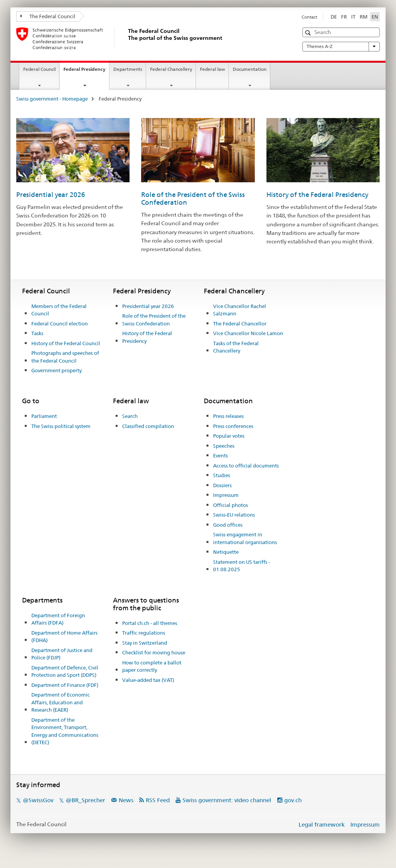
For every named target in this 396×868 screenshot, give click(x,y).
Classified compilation (148, 426)
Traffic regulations (144, 633)
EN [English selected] (375, 17)
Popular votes (229, 436)
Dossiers (222, 485)
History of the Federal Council (66, 343)
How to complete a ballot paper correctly (152, 666)
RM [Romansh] (364, 17)
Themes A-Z (341, 46)
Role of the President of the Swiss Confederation (154, 320)
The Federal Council (48, 16)
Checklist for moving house (154, 652)
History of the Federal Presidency (317, 195)
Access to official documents (246, 466)
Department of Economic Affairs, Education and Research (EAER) (61, 702)
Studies (222, 475)
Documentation (250, 69)
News (126, 800)
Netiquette (226, 552)
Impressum (226, 495)
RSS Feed (158, 800)
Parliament (44, 416)
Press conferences (233, 426)
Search (130, 416)
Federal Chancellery (171, 69)
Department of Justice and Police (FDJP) (62, 654)
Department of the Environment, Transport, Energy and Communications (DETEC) (65, 731)
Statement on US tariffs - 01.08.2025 (242, 566)
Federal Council (39, 69)
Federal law (213, 69)
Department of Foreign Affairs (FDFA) (58, 619)
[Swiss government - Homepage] (126, 38)
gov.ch (293, 800)
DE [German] (334, 17)
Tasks (37, 333)
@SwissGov (38, 800)
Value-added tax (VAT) (148, 680)
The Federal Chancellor (240, 324)
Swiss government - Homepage (52, 99)
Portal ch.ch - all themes (150, 623)
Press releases (228, 416)
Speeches (224, 446)
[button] (309, 33)
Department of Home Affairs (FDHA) (64, 637)
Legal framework (322, 824)
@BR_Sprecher (85, 800)
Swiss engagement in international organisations (245, 538)
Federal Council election (60, 324)
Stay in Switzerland (145, 643)
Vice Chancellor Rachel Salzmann (240, 310)
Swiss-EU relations (234, 515)
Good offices (228, 525)
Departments (128, 69)
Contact (309, 17)
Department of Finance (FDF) (65, 685)
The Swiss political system (61, 426)
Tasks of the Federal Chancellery (236, 347)
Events (220, 455)
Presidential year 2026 (51, 195)
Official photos (230, 505)
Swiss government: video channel (227, 800)
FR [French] (344, 17)
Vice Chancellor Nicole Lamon (248, 333)
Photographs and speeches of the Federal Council (65, 357)
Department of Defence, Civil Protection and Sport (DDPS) (65, 671)
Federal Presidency (86, 72)
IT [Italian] (353, 17)
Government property (56, 370)
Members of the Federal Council (59, 310)
